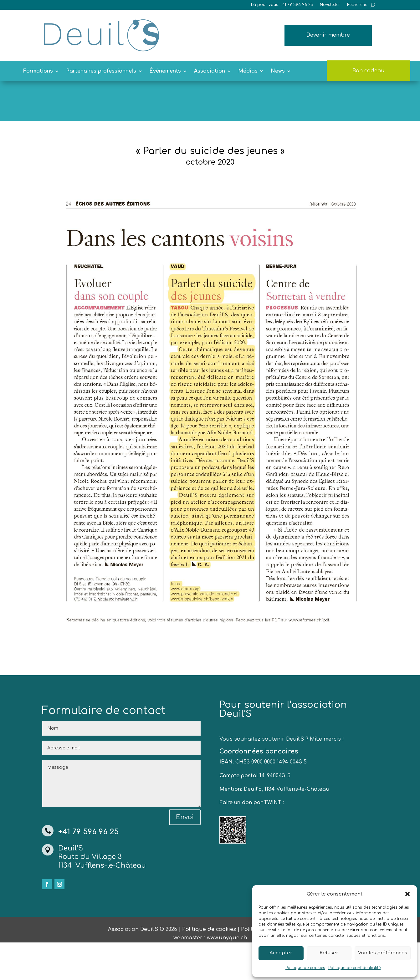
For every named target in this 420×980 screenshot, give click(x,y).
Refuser (329, 953)
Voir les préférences (383, 953)
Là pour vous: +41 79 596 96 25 (282, 5)
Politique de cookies (305, 968)
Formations (38, 71)
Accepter (281, 953)
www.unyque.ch (227, 976)
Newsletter (330, 5)
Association (210, 71)
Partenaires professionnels (101, 71)
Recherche (357, 5)
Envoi (185, 855)
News (278, 71)
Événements (165, 71)
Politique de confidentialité (354, 968)
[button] (407, 894)
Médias (248, 71)
